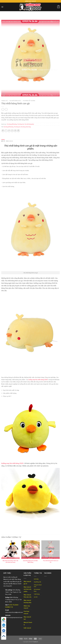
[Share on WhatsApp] (3, 131)
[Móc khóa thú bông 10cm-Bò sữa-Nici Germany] (10, 550)
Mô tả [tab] (3, 141)
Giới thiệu (36, 579)
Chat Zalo (4, 626)
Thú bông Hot (21, 124)
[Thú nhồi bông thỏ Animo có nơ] (51, 550)
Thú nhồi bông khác (15, 101)
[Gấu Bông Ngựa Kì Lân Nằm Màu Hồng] (30, 550)
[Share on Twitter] (9, 131)
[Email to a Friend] (12, 131)
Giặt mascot (27, 628)
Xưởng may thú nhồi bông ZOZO (12, 463)
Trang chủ (4, 101)
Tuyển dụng (37, 594)
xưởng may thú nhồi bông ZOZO (38, 380)
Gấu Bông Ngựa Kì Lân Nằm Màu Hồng (30, 561)
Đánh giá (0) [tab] (9, 141)
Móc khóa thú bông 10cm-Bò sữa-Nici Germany (10, 561)
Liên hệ (36, 597)
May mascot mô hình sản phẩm (27, 589)
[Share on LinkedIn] (18, 131)
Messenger (4, 631)
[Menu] (2, 7)
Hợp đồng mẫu (37, 582)
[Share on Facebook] (6, 131)
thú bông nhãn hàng (26, 127)
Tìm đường (4, 620)
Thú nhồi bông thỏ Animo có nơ (51, 561)
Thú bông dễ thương (29, 101)
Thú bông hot (17, 127)
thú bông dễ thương (9, 127)
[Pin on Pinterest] (15, 131)
